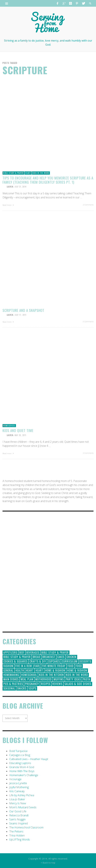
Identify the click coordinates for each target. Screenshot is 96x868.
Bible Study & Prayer (13, 173)
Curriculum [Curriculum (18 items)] (70, 661)
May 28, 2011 (20, 435)
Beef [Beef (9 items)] (22, 653)
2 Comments (88, 205)
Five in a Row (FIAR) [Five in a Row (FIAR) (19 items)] (28, 666)
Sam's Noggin (17, 819)
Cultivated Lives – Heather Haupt (29, 759)
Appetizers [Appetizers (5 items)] (10, 653)
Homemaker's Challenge (24, 775)
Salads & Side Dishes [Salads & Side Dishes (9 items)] (78, 684)
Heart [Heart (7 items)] (39, 670)
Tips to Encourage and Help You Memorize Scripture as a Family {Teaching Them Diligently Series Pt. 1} (48, 180)
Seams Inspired (18, 823)
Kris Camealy (17, 791)
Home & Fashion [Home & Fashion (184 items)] (55, 670)
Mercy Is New (18, 803)
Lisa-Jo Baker (17, 799)
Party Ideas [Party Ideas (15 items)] (73, 679)
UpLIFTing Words (20, 840)
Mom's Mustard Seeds (23, 807)
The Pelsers (16, 831)
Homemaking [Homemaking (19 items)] (11, 675)
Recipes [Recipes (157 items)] (46, 684)
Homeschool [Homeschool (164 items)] (29, 675)
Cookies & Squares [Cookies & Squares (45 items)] (15, 661)
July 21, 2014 (20, 187)
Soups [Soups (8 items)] (32, 688)
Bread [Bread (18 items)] (37, 657)
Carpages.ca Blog (20, 755)
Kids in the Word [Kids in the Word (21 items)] (77, 675)
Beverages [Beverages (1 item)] (33, 653)
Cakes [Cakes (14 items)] (61, 657)
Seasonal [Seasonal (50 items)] (9, 688)
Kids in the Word (41, 173)
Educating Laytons (20, 763)
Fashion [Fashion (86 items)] (8, 666)
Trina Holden (17, 835)
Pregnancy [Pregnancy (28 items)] (32, 684)
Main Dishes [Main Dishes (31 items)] (11, 679)
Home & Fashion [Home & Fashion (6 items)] (77, 670)
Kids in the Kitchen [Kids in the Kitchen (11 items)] (51, 675)
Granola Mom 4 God (22, 767)
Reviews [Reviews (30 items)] (57, 684)
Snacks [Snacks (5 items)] (22, 688)
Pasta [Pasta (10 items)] (87, 679)
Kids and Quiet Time (18, 430)
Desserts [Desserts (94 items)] (85, 661)
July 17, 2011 (20, 315)
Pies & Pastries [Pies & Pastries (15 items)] (13, 684)
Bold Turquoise (18, 751)
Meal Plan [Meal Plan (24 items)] (27, 679)
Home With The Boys (22, 771)
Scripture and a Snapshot (23, 310)
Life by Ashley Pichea (22, 795)
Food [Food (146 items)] (71, 666)
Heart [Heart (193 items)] (30, 670)
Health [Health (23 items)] (20, 670)
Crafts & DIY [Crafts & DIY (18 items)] (38, 661)
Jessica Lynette (18, 783)
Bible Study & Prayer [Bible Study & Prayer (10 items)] (17, 657)
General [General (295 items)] (8, 670)
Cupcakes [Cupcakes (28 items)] (54, 661)
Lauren (10, 187)
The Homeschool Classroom (26, 827)
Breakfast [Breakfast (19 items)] (49, 657)
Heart (28, 173)
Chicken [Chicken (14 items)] (71, 657)
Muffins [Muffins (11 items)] (59, 679)
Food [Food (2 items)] (79, 666)
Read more (8, 205)
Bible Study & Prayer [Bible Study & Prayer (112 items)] (55, 653)
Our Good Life (18, 811)
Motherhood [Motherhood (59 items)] (43, 679)
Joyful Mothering (19, 787)
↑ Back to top (48, 863)
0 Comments (88, 321)
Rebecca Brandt (19, 815)
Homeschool (9, 426)
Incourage (15, 779)
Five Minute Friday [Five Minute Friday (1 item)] (54, 666)
